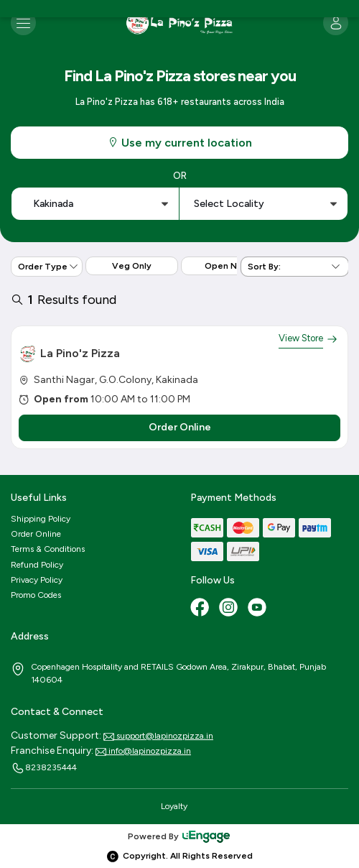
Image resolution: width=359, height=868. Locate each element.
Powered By (179, 836)
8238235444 (44, 768)
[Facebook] (201, 609)
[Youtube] (258, 609)
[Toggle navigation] (23, 23)
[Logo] (179, 23)
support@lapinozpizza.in (158, 736)
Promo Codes (36, 595)
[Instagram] (230, 609)
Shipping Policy (41, 519)
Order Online (36, 534)
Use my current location (179, 143)
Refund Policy (37, 565)
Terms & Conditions (48, 549)
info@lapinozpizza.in (143, 751)
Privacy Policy (37, 580)
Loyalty (174, 806)
